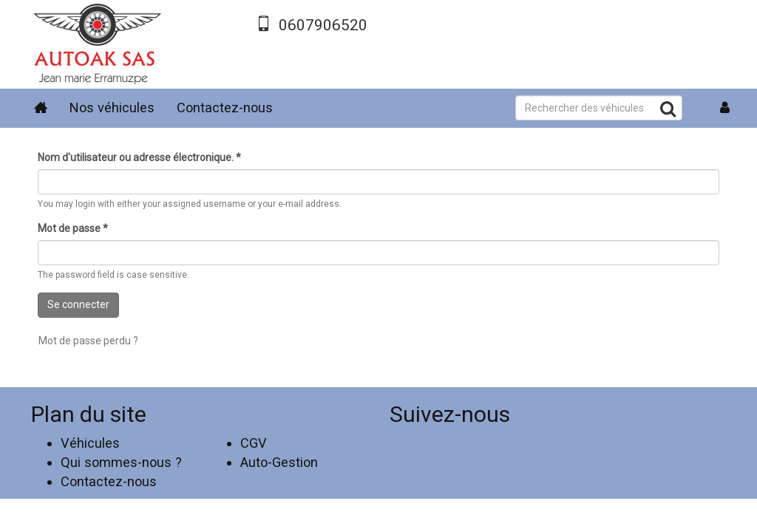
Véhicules (90, 443)
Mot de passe (73, 228)
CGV (254, 443)
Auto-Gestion (279, 462)
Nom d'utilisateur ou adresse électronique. (139, 157)
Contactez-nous (225, 108)
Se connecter (78, 304)
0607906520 (323, 25)
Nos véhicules (112, 108)
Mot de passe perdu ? (88, 341)
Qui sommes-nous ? (121, 462)
